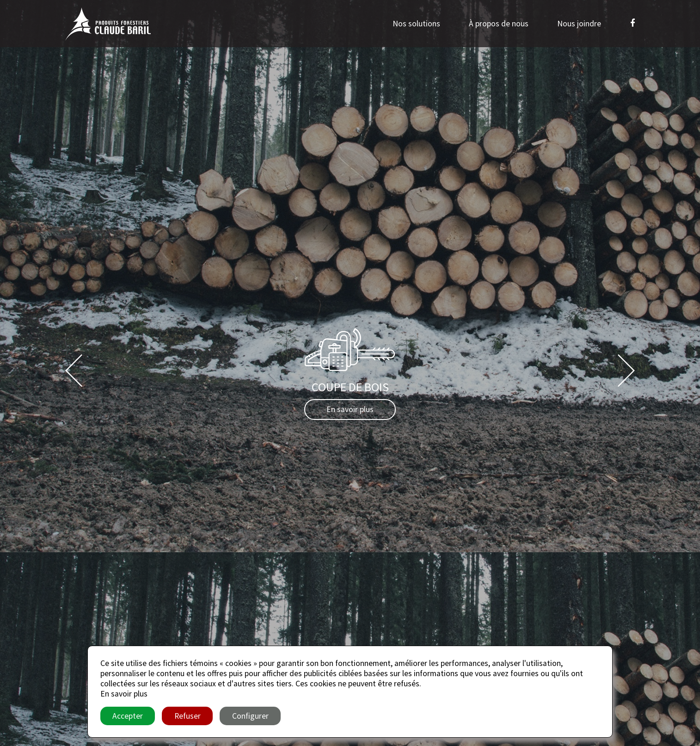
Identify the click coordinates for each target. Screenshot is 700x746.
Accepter (128, 716)
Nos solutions (416, 24)
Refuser (187, 716)
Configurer (250, 716)
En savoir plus (350, 409)
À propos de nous (499, 24)
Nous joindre (579, 24)
